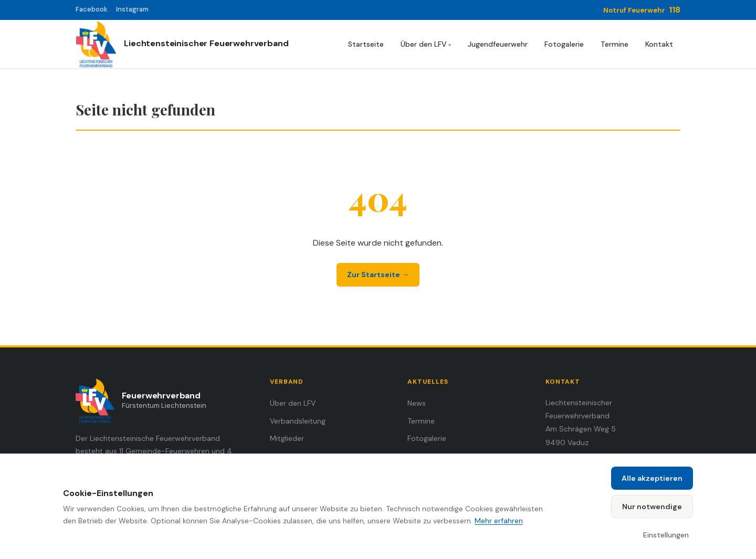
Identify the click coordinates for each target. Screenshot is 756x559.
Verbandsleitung (298, 421)
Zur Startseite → (378, 275)
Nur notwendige (652, 507)
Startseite (366, 44)
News (417, 403)
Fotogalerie (564, 44)
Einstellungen (666, 535)
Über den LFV (424, 44)
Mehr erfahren (499, 521)
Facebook (92, 9)
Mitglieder (287, 438)
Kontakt (659, 44)
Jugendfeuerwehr (498, 44)
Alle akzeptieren (652, 478)
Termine (615, 44)
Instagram (132, 9)
